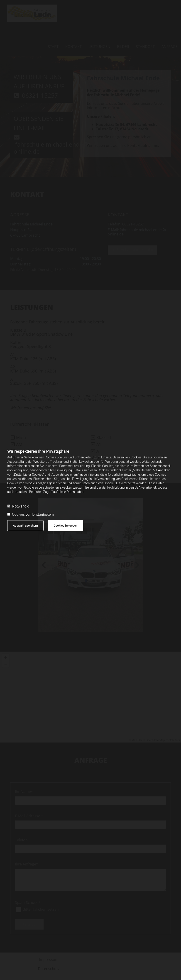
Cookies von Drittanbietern (31, 514)
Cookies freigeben (65, 526)
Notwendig (18, 506)
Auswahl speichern (25, 526)
